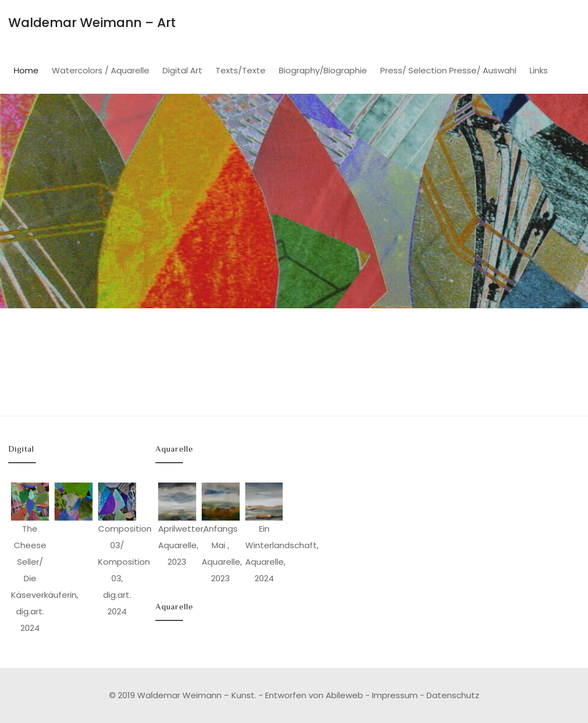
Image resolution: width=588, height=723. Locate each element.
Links (539, 70)
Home (26, 70)
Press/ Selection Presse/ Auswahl (448, 70)
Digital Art (182, 70)
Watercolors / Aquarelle (101, 70)
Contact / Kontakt (52, 117)
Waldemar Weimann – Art (92, 23)
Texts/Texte (241, 70)
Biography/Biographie (323, 70)
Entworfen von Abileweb (314, 695)
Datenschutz (453, 695)
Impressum (395, 695)
